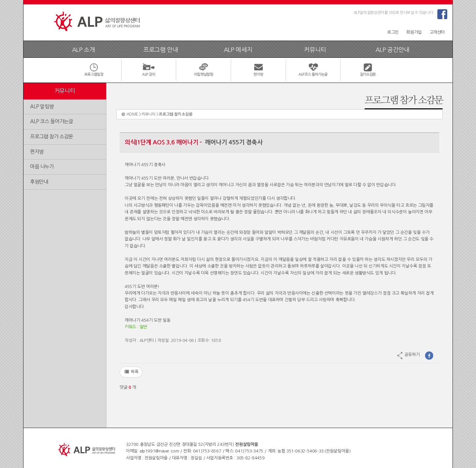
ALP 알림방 (42, 107)
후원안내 (39, 182)
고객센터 (437, 32)
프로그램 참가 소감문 (52, 137)
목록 (131, 372)
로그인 (393, 32)
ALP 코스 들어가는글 (51, 121)
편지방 (37, 152)
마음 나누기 (42, 167)
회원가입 (414, 32)
